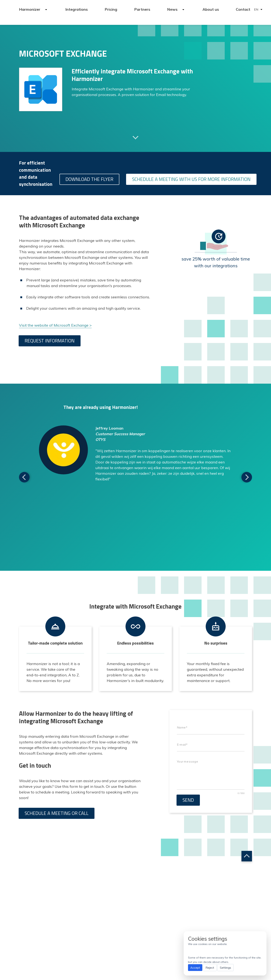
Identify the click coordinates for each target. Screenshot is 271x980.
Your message (188, 762)
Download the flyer (89, 179)
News (173, 9)
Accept (195, 968)
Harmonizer (30, 9)
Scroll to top (247, 856)
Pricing (111, 9)
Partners (142, 9)
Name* (182, 728)
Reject (210, 968)
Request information (50, 341)
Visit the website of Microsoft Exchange (54, 325)
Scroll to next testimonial (24, 477)
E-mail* (182, 745)
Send (188, 800)
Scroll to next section (135, 137)
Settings (225, 968)
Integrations (77, 9)
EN (256, 9)
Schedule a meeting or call (57, 813)
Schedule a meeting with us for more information (191, 179)
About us (211, 9)
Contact (243, 9)
